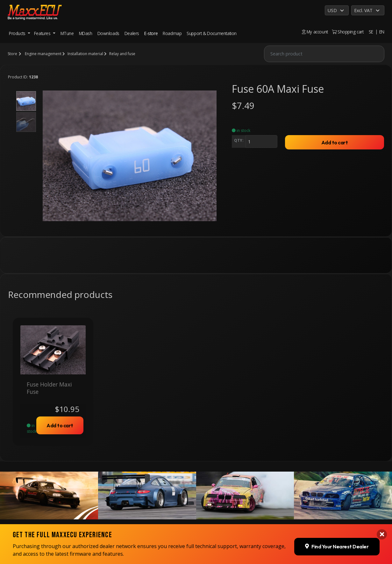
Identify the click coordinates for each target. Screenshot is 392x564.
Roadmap (172, 33)
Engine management (43, 54)
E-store (151, 33)
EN (382, 32)
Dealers (132, 33)
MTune (67, 33)
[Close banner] (382, 532)
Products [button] (18, 33)
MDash (86, 33)
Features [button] (43, 33)
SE (371, 32)
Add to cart (335, 142)
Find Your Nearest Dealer (337, 544)
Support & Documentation (212, 33)
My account (315, 32)
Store (12, 54)
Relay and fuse (122, 54)
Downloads (108, 33)
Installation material (85, 54)
